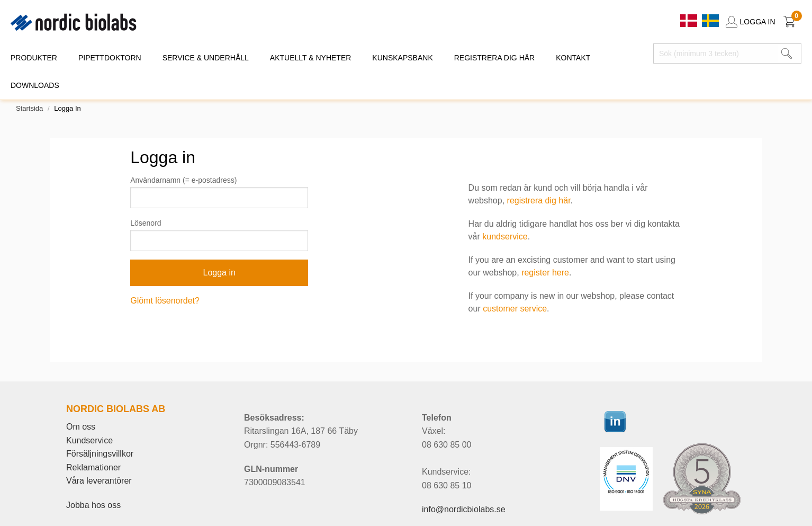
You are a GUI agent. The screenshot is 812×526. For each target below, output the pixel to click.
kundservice (505, 237)
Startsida (29, 108)
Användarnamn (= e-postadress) (183, 180)
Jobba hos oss (93, 505)
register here (545, 273)
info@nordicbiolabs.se (464, 509)
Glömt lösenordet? (165, 301)
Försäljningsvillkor (100, 454)
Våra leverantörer (99, 481)
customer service (515, 309)
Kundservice (89, 440)
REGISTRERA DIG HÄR (494, 58)
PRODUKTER (34, 58)
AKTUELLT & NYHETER (311, 58)
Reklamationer (93, 467)
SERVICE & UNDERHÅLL (206, 58)
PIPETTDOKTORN (110, 58)
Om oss (81, 427)
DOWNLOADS (35, 85)
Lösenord (146, 223)
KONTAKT (573, 58)
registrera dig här (539, 200)
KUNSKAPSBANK (402, 58)
